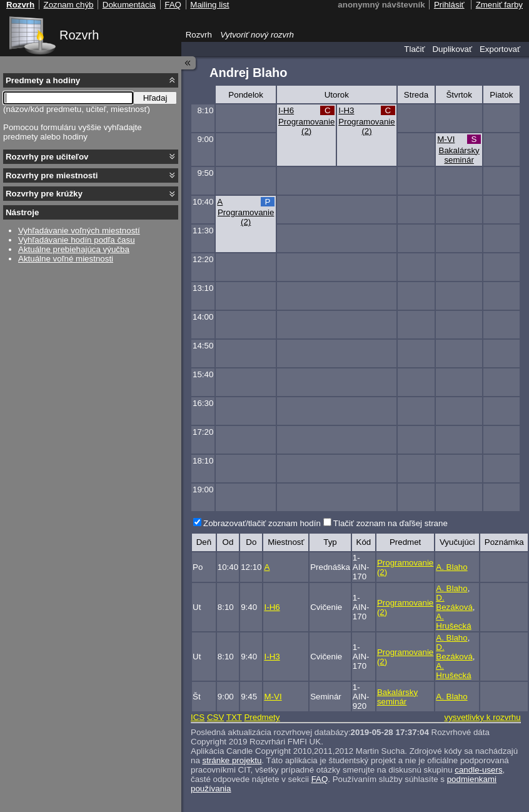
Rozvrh (79, 35)
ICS (198, 717)
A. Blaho (451, 567)
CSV (215, 717)
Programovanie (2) (306, 126)
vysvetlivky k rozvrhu (482, 717)
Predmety (262, 717)
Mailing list (209, 5)
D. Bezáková (454, 602)
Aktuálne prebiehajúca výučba (74, 249)
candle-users (478, 770)
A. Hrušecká (453, 621)
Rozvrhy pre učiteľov (47, 157)
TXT (234, 717)
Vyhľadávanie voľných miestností (79, 231)
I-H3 (346, 110)
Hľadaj (155, 98)
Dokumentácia (129, 5)
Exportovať (500, 49)
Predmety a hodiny (43, 80)
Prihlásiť (449, 5)
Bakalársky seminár (459, 155)
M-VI (446, 139)
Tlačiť (414, 49)
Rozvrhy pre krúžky (44, 194)
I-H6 (286, 110)
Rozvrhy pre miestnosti (52, 175)
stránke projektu (232, 760)
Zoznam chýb (68, 5)
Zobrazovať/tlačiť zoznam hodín (262, 523)
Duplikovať (452, 49)
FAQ (320, 779)
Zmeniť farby (499, 5)
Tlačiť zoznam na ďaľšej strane (390, 523)
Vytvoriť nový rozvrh (257, 35)
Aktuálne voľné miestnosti (66, 259)
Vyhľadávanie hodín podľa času (77, 240)
